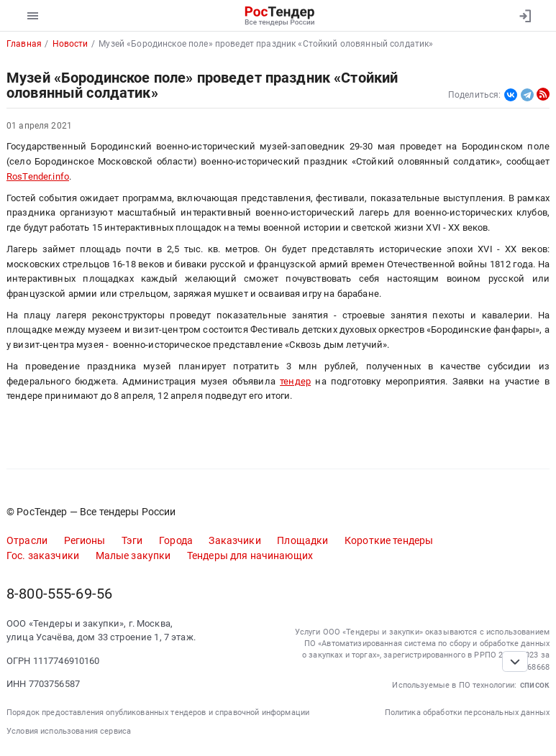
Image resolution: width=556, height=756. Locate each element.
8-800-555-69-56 (59, 594)
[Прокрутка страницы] (515, 661)
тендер (295, 381)
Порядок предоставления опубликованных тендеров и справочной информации (158, 713)
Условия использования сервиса (69, 731)
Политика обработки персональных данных (467, 713)
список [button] (535, 685)
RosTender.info (38, 176)
